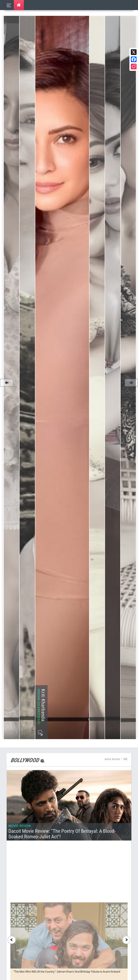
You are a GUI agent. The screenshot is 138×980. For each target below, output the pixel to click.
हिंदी (125, 793)
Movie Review (112, 793)
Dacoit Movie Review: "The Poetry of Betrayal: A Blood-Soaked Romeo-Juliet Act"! (62, 867)
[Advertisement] (71, 908)
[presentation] (12, 973)
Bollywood (25, 794)
